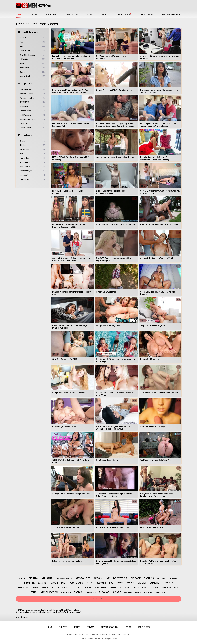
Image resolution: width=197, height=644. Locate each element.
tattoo (78, 592)
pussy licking (76, 583)
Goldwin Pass (32, 111)
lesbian (54, 583)
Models (105, 14)
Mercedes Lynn (32, 171)
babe (138, 592)
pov (111, 583)
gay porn (101, 583)
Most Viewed (52, 14)
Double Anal (32, 76)
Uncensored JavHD (172, 14)
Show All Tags (99, 599)
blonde (117, 592)
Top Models (28, 135)
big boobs (173, 578)
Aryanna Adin (32, 162)
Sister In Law (32, 51)
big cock (136, 578)
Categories (73, 14)
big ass (148, 592)
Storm (32, 141)
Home (50, 627)
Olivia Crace (32, 150)
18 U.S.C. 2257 (144, 627)
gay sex (155, 588)
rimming (130, 583)
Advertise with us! (110, 627)
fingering (149, 578)
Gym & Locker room (32, 55)
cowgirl (98, 578)
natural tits (83, 578)
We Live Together (32, 98)
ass (72, 588)
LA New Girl (32, 124)
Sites (90, 14)
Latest (34, 14)
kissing (120, 583)
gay (108, 578)
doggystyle (120, 578)
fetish (34, 592)
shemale (161, 578)
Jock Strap (32, 38)
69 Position (32, 59)
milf (64, 583)
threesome (90, 592)
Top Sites (27, 83)
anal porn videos (170, 588)
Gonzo (32, 63)
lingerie (128, 592)
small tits (116, 588)
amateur (161, 592)
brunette (29, 583)
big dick (142, 583)
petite (56, 588)
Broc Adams (32, 167)
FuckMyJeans (32, 115)
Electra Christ (32, 128)
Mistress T (32, 175)
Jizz (32, 42)
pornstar (168, 583)
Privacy (91, 627)
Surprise (32, 72)
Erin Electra (32, 179)
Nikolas (32, 145)
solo (65, 588)
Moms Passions (32, 94)
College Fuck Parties (32, 119)
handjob (66, 592)
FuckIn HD (32, 107)
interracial (47, 578)
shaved (22, 578)
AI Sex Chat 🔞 (125, 14)
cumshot (155, 583)
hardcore (24, 588)
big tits (33, 578)
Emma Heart (32, 158)
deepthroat (141, 588)
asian (36, 588)
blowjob (104, 592)
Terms (77, 627)
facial (88, 588)
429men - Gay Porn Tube (95, 639)
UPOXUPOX (32, 102)
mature (90, 583)
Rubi (32, 154)
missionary (100, 588)
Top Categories (30, 32)
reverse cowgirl (64, 578)
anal (128, 588)
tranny (45, 588)
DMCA (128, 627)
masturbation (49, 592)
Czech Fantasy (32, 89)
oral (79, 588)
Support (63, 627)
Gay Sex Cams (147, 14)
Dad (32, 46)
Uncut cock (32, 68)
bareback (43, 583)
